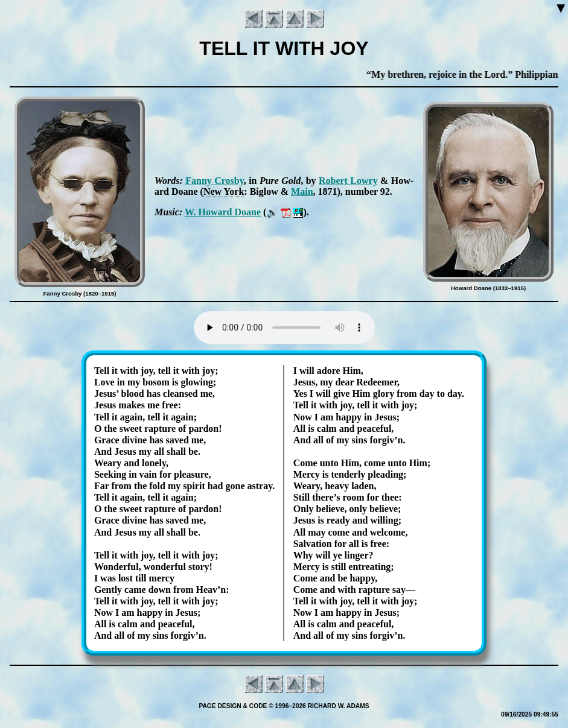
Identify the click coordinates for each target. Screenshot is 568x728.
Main (302, 191)
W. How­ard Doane (223, 212)
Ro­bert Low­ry (348, 181)
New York (224, 191)
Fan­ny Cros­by (215, 181)
